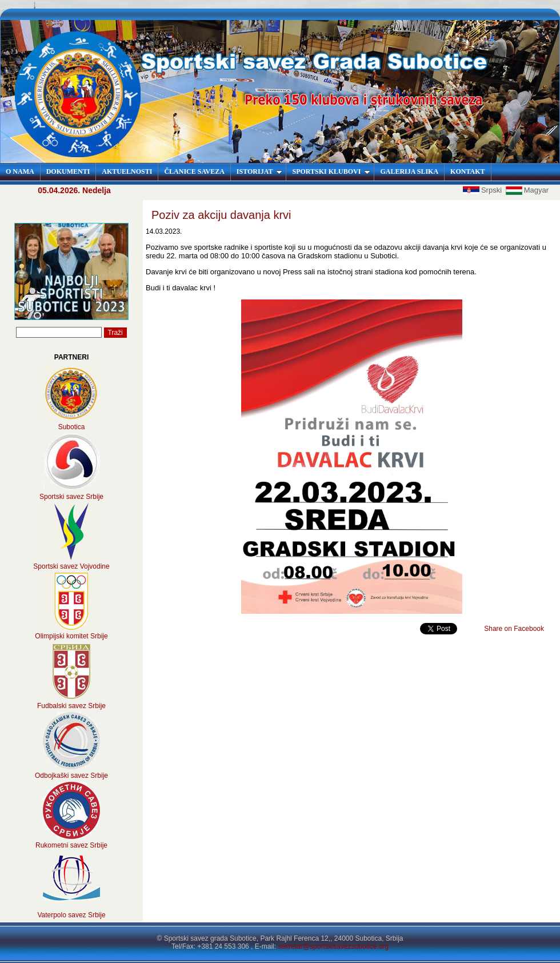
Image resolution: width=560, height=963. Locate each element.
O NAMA (20, 171)
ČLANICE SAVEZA (194, 171)
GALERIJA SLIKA (409, 171)
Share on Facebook (514, 629)
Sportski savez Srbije (71, 497)
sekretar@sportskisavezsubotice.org (333, 946)
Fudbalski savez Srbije (71, 706)
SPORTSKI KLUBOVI (331, 171)
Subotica (72, 427)
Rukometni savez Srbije (71, 845)
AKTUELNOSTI (127, 171)
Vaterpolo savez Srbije (71, 915)
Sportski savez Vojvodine (71, 566)
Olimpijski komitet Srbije (71, 636)
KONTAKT (467, 171)
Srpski (483, 190)
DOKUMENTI (68, 171)
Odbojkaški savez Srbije (71, 776)
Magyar (527, 190)
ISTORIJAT (260, 171)
